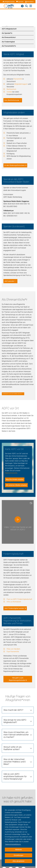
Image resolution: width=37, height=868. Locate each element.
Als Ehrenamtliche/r (9, 37)
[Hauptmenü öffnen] (31, 6)
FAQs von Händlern (13, 649)
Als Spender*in (7, 33)
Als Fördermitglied (8, 42)
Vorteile (9, 92)
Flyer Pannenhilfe (13, 652)
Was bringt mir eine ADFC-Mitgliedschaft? (15, 721)
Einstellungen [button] (19, 855)
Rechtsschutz (11, 89)
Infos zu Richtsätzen (14, 602)
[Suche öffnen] (26, 6)
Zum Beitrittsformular (12, 100)
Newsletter (29, 2)
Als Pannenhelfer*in (9, 46)
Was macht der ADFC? (13, 710)
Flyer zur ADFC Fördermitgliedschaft (19, 599)
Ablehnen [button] (18, 850)
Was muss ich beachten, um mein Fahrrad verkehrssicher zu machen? (16, 735)
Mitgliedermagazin (21, 84)
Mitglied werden (9, 2)
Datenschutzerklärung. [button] (13, 844)
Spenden (20, 2)
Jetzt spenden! (9, 281)
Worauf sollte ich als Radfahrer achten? (13, 748)
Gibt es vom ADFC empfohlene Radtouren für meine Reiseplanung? (15, 776)
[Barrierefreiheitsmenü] (22, 6)
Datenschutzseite (11, 473)
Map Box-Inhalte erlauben (15, 479)
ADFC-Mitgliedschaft (9, 29)
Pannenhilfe (18, 79)
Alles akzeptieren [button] (18, 861)
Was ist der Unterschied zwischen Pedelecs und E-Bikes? (15, 762)
